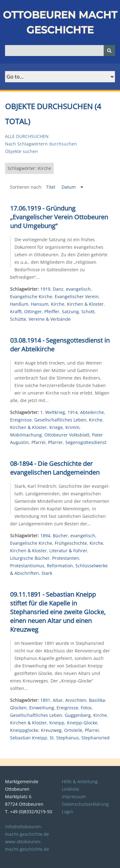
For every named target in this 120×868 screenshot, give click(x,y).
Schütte (18, 319)
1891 (45, 700)
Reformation (60, 566)
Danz (58, 289)
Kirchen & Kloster (85, 304)
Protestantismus (27, 566)
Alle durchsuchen (27, 136)
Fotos (86, 708)
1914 (73, 412)
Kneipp (57, 723)
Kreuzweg (51, 730)
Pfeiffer (52, 311)
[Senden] (109, 51)
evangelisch (78, 289)
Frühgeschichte (71, 543)
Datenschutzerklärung (85, 804)
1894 (45, 536)
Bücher (60, 536)
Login (68, 812)
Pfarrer (55, 442)
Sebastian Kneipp (29, 738)
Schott (88, 311)
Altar (58, 700)
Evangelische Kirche (31, 296)
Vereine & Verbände (50, 319)
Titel (51, 187)
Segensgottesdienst (86, 442)
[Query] (60, 51)
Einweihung (42, 708)
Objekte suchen (22, 151)
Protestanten (66, 558)
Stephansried (95, 738)
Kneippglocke (24, 730)
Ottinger (33, 311)
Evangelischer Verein (77, 296)
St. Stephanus (64, 738)
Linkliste (71, 789)
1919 (45, 289)
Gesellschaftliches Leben (60, 420)
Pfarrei (38, 442)
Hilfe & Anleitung (80, 781)
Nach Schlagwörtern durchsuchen (41, 144)
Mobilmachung (26, 435)
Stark (47, 573)
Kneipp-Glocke (82, 723)
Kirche (58, 304)
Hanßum (19, 304)
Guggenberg (78, 715)
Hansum (40, 304)
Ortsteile (73, 730)
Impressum (74, 797)
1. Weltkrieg (53, 412)
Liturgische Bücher (30, 558)
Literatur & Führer (68, 551)
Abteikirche (92, 412)
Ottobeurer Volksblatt (67, 435)
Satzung (70, 311)
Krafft (16, 311)
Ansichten (76, 700)
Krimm (72, 427)
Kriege (56, 427)
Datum (69, 187)
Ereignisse (21, 420)
